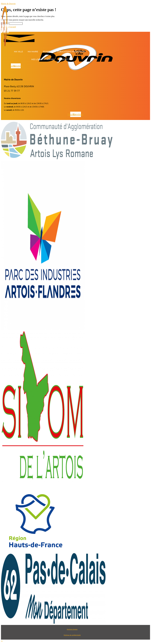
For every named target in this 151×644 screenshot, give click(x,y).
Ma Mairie (33, 52)
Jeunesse (48, 52)
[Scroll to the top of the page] (2, 641)
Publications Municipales (71, 52)
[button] (19, 52)
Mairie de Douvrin (8, 4)
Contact (64, 59)
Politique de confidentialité (72, 635)
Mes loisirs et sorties (43, 59)
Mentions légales (72, 629)
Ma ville (18, 52)
